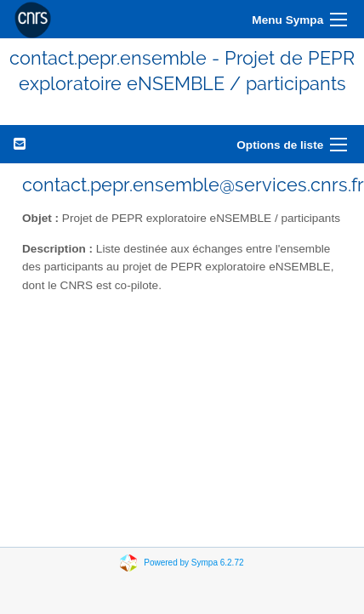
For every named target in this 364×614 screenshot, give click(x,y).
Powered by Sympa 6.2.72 (193, 562)
